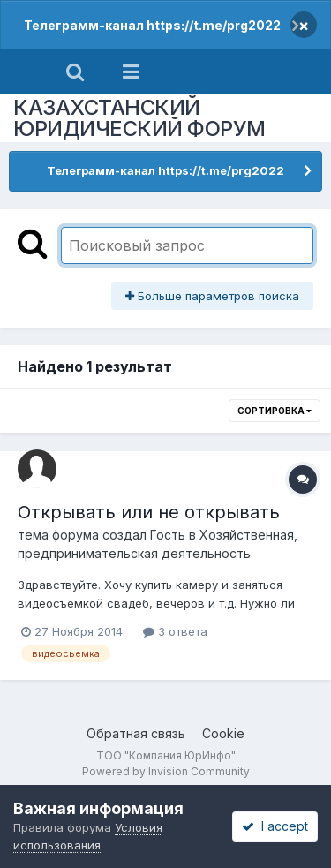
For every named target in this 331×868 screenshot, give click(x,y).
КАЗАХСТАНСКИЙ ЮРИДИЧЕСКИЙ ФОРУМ (139, 118)
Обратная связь (136, 733)
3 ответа (175, 631)
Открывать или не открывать (149, 512)
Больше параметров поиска (212, 296)
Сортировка (275, 411)
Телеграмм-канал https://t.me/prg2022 (152, 25)
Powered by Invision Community (166, 771)
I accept (275, 826)
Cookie (223, 733)
